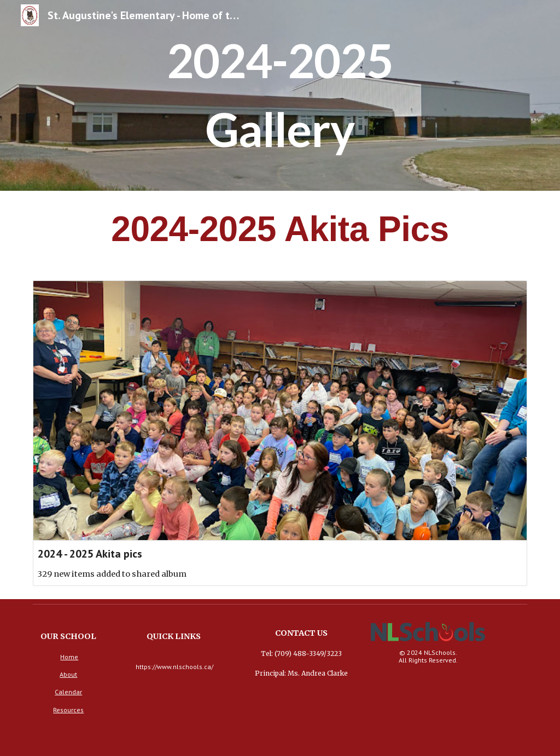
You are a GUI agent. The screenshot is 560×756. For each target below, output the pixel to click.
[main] (280, 95)
